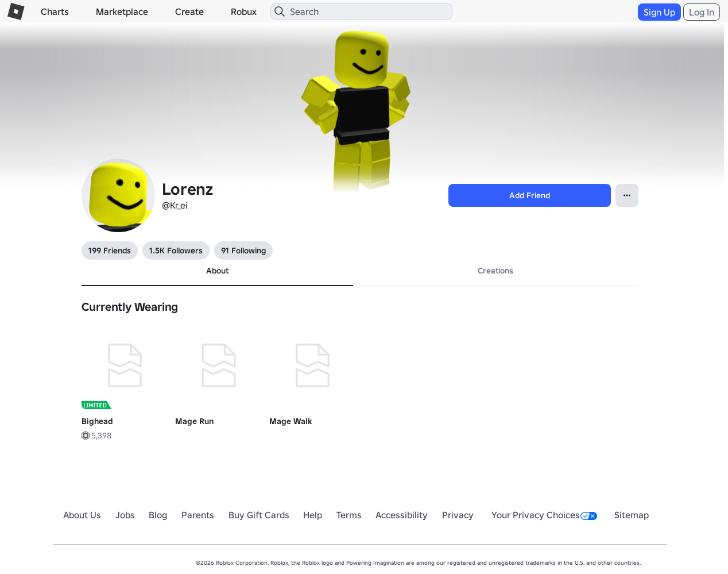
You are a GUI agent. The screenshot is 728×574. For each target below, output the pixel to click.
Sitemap (632, 515)
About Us (82, 515)
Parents (198, 515)
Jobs (125, 515)
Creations (495, 271)
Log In (702, 12)
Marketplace (122, 11)
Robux (244, 11)
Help (313, 515)
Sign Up (659, 12)
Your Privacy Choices (544, 515)
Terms (349, 515)
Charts (55, 11)
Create (189, 11)
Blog (158, 515)
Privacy (458, 515)
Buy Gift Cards (259, 515)
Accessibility (402, 515)
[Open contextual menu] (627, 195)
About (217, 271)
